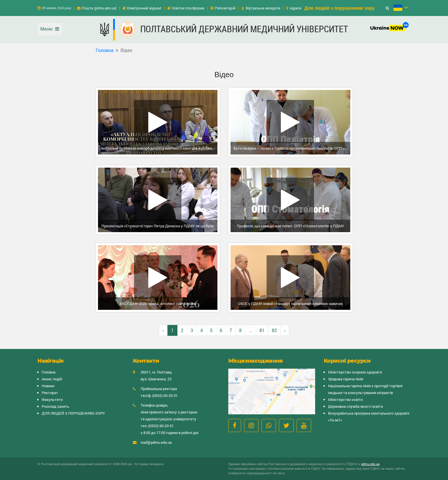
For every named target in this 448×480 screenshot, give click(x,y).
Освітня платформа (188, 8)
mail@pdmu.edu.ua (156, 442)
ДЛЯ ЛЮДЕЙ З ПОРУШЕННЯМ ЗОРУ (73, 413)
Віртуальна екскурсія (263, 8)
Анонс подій (52, 379)
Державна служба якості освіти (355, 406)
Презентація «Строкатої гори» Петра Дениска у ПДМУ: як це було (158, 226)
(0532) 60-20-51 (165, 395)
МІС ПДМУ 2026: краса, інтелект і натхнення (158, 304)
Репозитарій (225, 8)
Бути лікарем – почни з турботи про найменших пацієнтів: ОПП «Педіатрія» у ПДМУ (292, 148)
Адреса (296, 8)
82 (274, 330)
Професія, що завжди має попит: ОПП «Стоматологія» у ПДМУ (290, 226)
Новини (48, 386)
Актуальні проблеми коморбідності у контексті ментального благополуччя (159, 148)
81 (262, 330)
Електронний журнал (144, 8)
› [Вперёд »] (285, 330)
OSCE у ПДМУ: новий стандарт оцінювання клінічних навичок (290, 304)
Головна (105, 50)
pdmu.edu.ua (370, 464)
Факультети (52, 399)
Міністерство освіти (345, 399)
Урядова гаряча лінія (346, 379)
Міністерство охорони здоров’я (355, 372)
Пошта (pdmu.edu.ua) (99, 8)
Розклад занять (55, 406)
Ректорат (50, 393)
